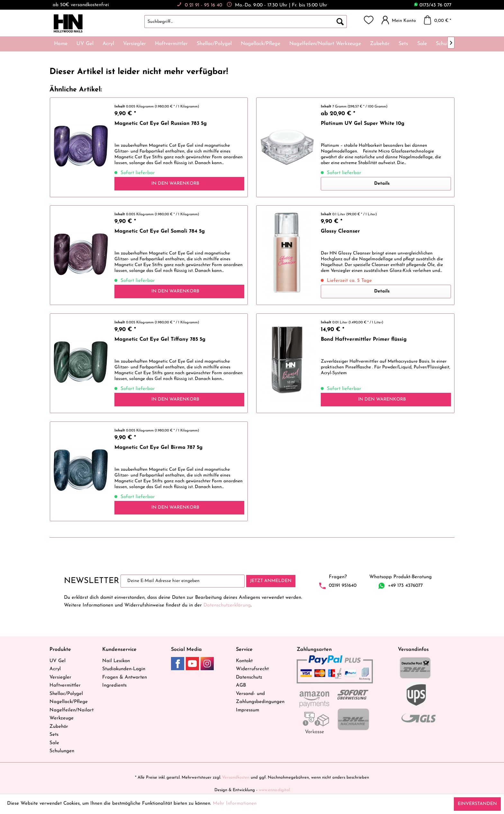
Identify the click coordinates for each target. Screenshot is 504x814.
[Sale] (422, 44)
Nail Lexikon (116, 661)
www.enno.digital (274, 790)
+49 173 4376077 (405, 586)
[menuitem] (252, 22)
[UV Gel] (85, 44)
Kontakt (244, 661)
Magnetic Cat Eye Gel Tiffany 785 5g (160, 339)
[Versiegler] (135, 44)
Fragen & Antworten (125, 677)
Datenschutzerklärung (227, 605)
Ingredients (114, 685)
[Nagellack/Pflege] (261, 44)
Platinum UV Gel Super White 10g (363, 124)
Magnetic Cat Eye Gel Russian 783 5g (161, 124)
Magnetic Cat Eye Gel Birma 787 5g (158, 448)
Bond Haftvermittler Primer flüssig (364, 339)
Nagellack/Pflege (69, 702)
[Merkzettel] (369, 20)
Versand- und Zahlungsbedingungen (260, 698)
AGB (241, 685)
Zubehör (59, 727)
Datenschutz (249, 677)
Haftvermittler (65, 685)
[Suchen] (340, 22)
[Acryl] (108, 44)
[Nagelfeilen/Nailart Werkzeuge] (325, 44)
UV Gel (58, 661)
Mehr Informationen (235, 804)
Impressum (248, 710)
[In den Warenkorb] (180, 184)
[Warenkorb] (439, 20)
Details (382, 184)
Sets (54, 735)
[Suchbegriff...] (246, 22)
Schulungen (62, 751)
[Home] (61, 44)
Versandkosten (236, 777)
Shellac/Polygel (66, 694)
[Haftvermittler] (171, 44)
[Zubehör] (380, 44)
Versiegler (60, 677)
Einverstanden (477, 804)
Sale (54, 743)
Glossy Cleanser (340, 231)
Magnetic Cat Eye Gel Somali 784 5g (160, 231)
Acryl (55, 669)
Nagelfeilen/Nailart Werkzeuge (72, 714)
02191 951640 (343, 586)
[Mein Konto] (400, 20)
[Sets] (403, 44)
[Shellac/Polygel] (214, 44)
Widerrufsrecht (252, 669)
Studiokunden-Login (124, 669)
